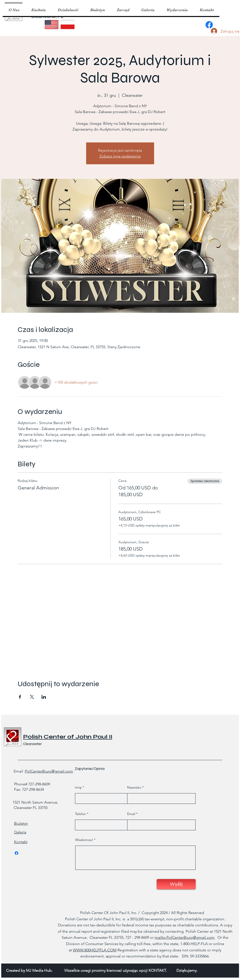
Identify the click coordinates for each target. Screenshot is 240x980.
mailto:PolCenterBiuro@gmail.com (185, 937)
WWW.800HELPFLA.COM (95, 950)
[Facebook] (209, 25)
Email (131, 814)
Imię (78, 787)
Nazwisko (134, 787)
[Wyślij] (176, 884)
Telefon (80, 814)
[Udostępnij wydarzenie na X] (32, 697)
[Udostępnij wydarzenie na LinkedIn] (44, 697)
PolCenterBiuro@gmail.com (49, 771)
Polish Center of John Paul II (68, 737)
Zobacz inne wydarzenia (120, 156)
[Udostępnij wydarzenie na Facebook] (20, 697)
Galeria (20, 832)
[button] (38, 10)
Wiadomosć (84, 840)
